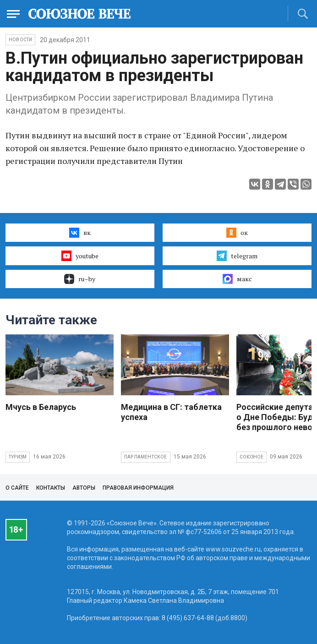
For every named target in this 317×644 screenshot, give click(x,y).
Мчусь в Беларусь (41, 407)
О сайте (17, 488)
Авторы (84, 488)
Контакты (51, 488)
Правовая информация (138, 488)
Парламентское (146, 457)
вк (80, 233)
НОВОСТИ (20, 40)
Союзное (251, 457)
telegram (237, 256)
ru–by (80, 279)
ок (237, 233)
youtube (80, 256)
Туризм (18, 457)
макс (237, 279)
